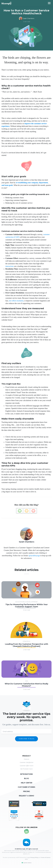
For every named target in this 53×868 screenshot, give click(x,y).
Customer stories (26, 787)
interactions (10, 266)
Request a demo (26, 796)
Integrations (26, 774)
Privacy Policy (34, 857)
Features (26, 759)
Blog (27, 778)
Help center (27, 783)
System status (26, 863)
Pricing (27, 791)
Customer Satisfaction (27, 762)
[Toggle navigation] (50, 3)
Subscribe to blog (26, 739)
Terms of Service (46, 857)
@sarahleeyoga (34, 556)
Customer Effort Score (27, 766)
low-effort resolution (16, 301)
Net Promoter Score (26, 769)
